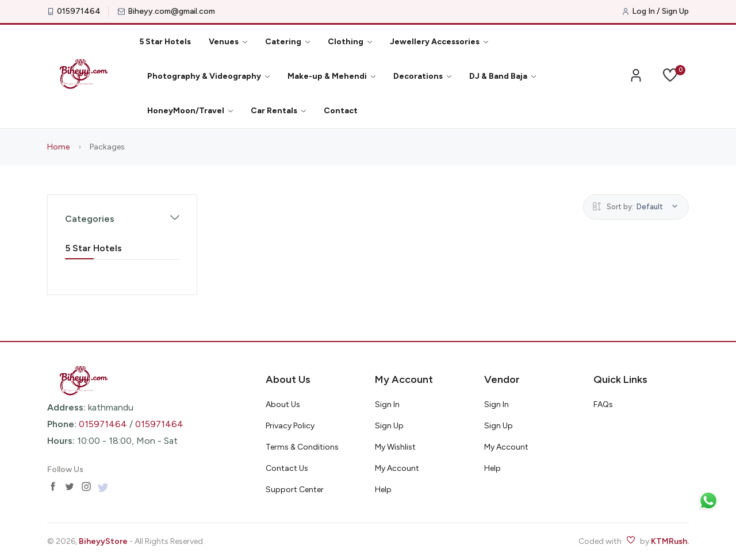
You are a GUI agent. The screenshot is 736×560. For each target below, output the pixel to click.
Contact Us (287, 468)
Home (58, 147)
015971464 (79, 11)
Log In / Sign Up (660, 11)
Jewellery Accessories (439, 42)
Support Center (295, 490)
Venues (228, 42)
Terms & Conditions (302, 447)
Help (383, 490)
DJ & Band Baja (503, 76)
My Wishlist (395, 447)
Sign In (387, 404)
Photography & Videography (208, 76)
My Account (397, 468)
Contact (341, 111)
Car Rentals (278, 111)
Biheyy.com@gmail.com (171, 11)
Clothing (350, 42)
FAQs (603, 404)
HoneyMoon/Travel (190, 111)
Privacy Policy (290, 426)
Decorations (422, 76)
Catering (287, 42)
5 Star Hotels (165, 42)
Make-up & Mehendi (331, 76)
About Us (283, 404)
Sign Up (389, 426)
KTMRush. (670, 541)
